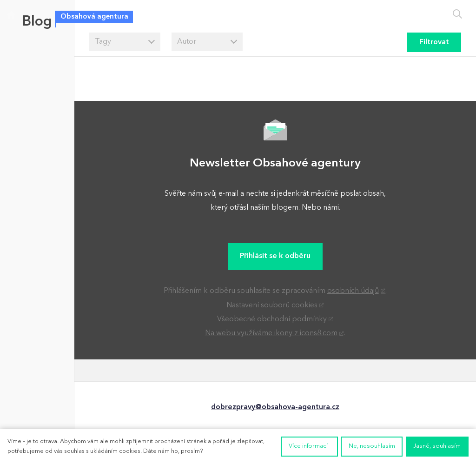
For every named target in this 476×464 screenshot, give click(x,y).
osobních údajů (353, 291)
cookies (304, 305)
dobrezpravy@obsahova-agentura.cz (275, 407)
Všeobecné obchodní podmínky (272, 319)
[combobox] (125, 42)
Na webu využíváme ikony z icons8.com (271, 333)
